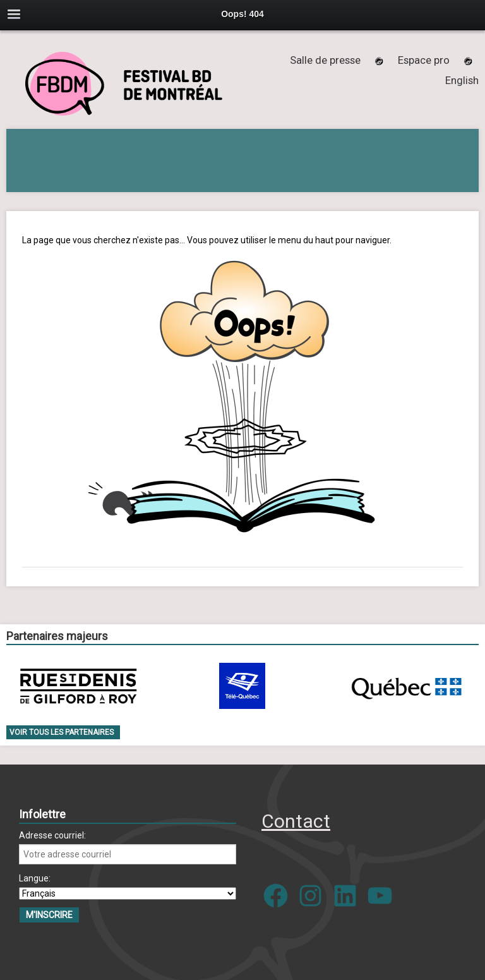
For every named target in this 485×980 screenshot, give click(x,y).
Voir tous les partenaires (62, 732)
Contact (296, 821)
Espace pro (424, 60)
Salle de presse (325, 60)
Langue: (35, 878)
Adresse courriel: (52, 835)
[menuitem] (462, 80)
